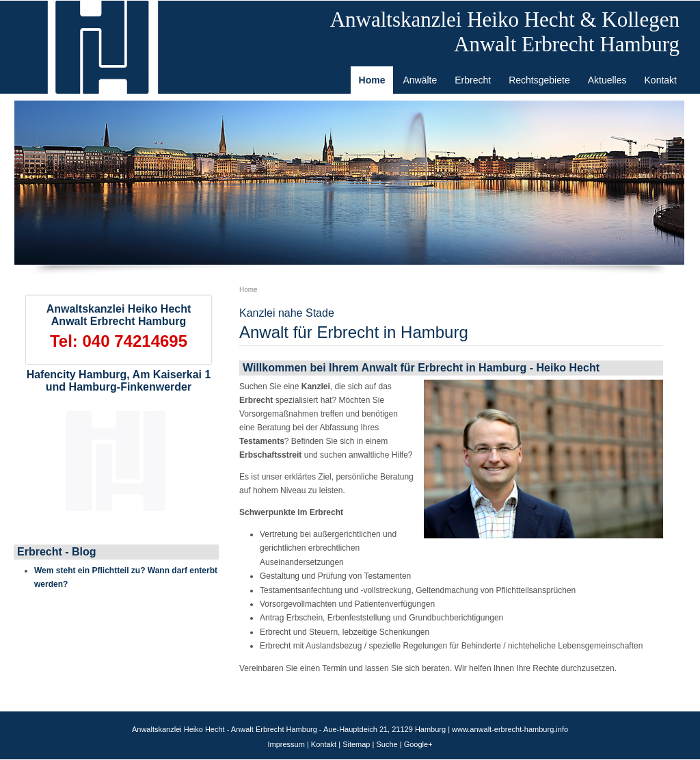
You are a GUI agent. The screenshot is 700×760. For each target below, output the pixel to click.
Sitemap (356, 744)
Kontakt (324, 744)
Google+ (418, 744)
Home (248, 290)
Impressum (286, 744)
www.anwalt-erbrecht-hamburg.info (510, 729)
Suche (387, 744)
